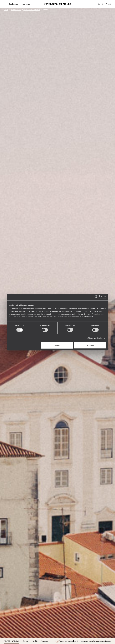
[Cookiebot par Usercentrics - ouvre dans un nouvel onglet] (97, 297)
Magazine (45, 641)
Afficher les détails (94, 338)
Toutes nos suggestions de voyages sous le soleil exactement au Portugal (83, 641)
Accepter (90, 345)
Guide (35, 641)
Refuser (57, 345)
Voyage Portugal (11, 641)
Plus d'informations (88, 317)
